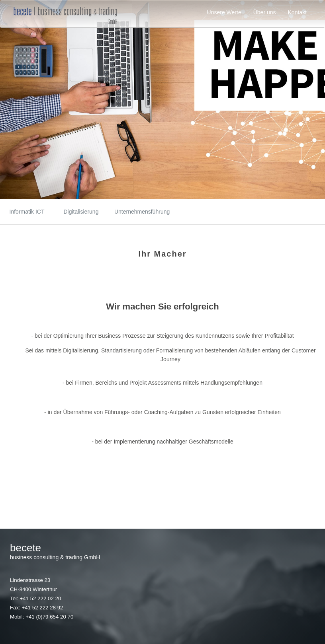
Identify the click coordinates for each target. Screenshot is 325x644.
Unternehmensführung (135, 212)
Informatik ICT (27, 212)
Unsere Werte (224, 12)
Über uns (265, 12)
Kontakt (297, 12)
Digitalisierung (81, 212)
